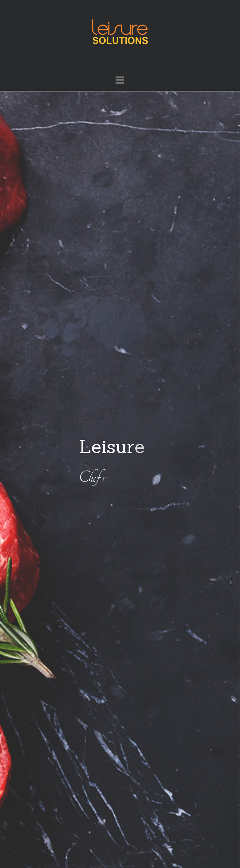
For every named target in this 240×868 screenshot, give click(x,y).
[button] (120, 80)
